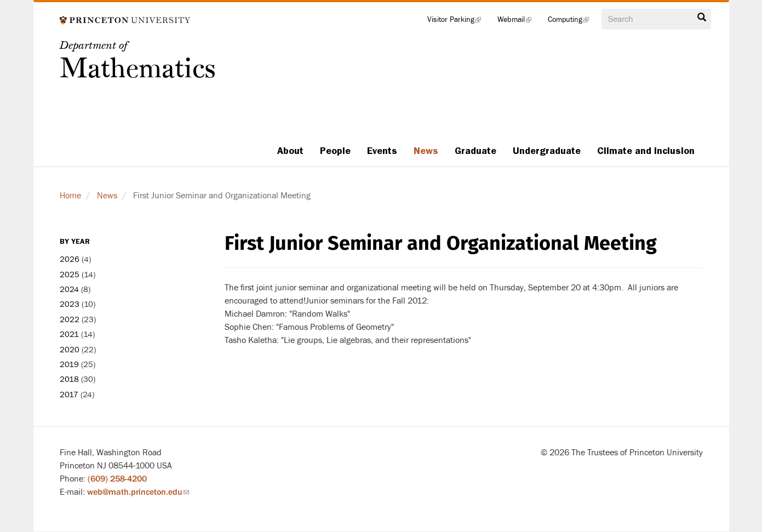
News (426, 151)
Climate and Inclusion (646, 151)
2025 (70, 275)
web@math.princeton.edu (138, 492)
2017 (69, 395)
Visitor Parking (458, 22)
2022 (70, 320)
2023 (70, 304)
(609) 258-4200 (117, 479)
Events (382, 151)
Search (702, 18)
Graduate (475, 151)
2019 (69, 365)
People (335, 151)
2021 (69, 334)
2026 (70, 259)
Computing (572, 22)
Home (70, 196)
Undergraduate (547, 151)
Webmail (518, 22)
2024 (69, 290)
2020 (70, 350)
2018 (69, 379)
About (290, 151)
